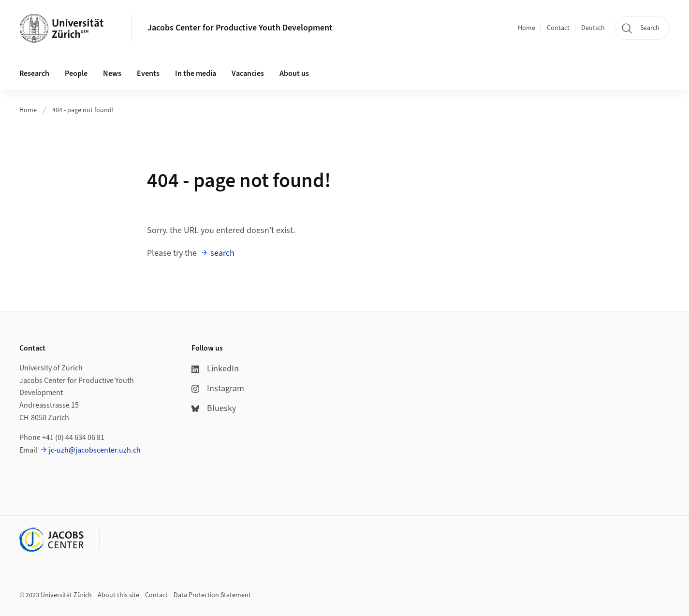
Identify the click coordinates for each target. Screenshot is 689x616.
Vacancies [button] (248, 73)
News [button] (112, 73)
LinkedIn (215, 369)
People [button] (76, 73)
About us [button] (294, 73)
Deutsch (593, 28)
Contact (558, 28)
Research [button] (34, 73)
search (222, 253)
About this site (118, 595)
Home (527, 28)
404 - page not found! (83, 110)
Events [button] (148, 73)
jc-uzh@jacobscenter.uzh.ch (95, 450)
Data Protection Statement (212, 595)
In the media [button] (196, 73)
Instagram (218, 389)
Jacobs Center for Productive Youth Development (240, 28)
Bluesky (214, 408)
